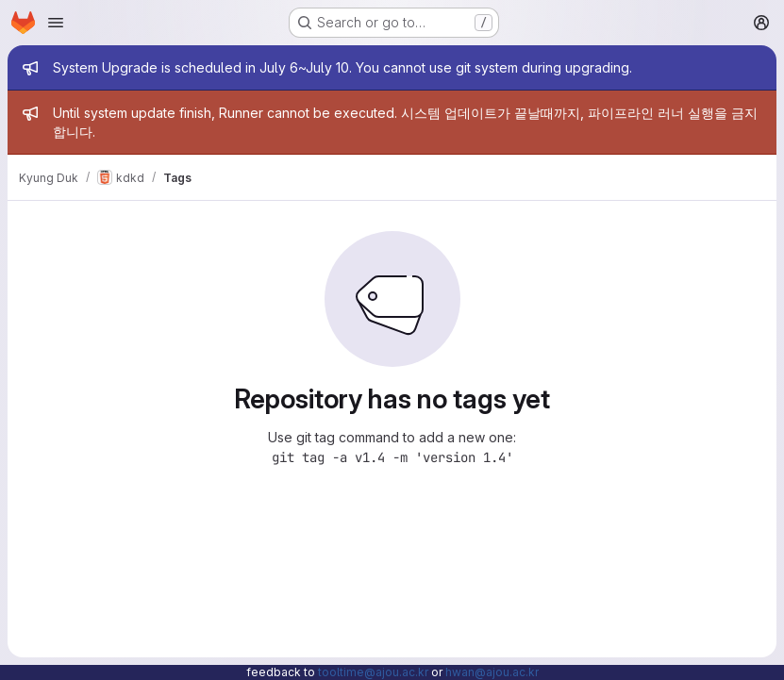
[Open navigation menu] (56, 23)
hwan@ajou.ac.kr (492, 672)
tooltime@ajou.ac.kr (373, 672)
